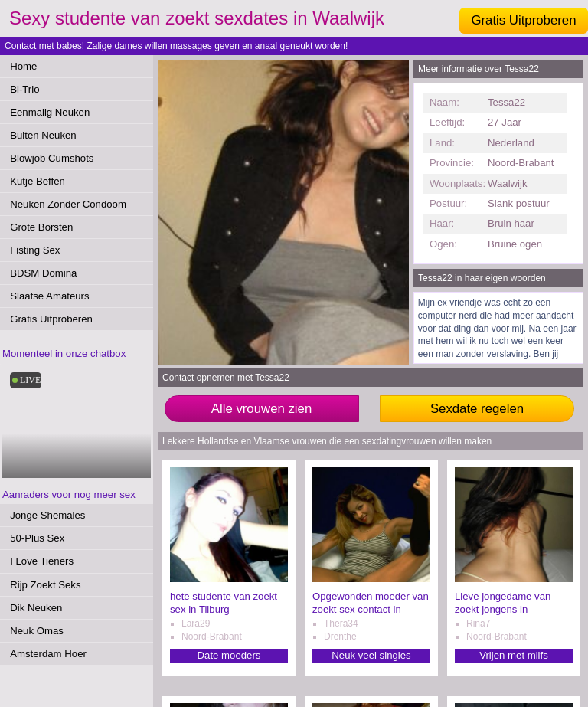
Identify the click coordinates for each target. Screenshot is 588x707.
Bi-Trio (24, 89)
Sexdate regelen (477, 409)
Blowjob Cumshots (52, 158)
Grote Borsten (41, 227)
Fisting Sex (35, 250)
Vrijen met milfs (514, 655)
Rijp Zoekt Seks (45, 585)
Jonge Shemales (47, 515)
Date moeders (229, 655)
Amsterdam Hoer (48, 654)
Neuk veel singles (371, 655)
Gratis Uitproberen (523, 20)
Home (23, 66)
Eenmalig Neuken (50, 112)
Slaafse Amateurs (49, 296)
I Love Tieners (42, 561)
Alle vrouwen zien (262, 409)
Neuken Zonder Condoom (68, 204)
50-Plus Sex (37, 538)
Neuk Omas (37, 631)
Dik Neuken (36, 608)
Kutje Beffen (38, 181)
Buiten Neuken (43, 135)
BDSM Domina (43, 273)
